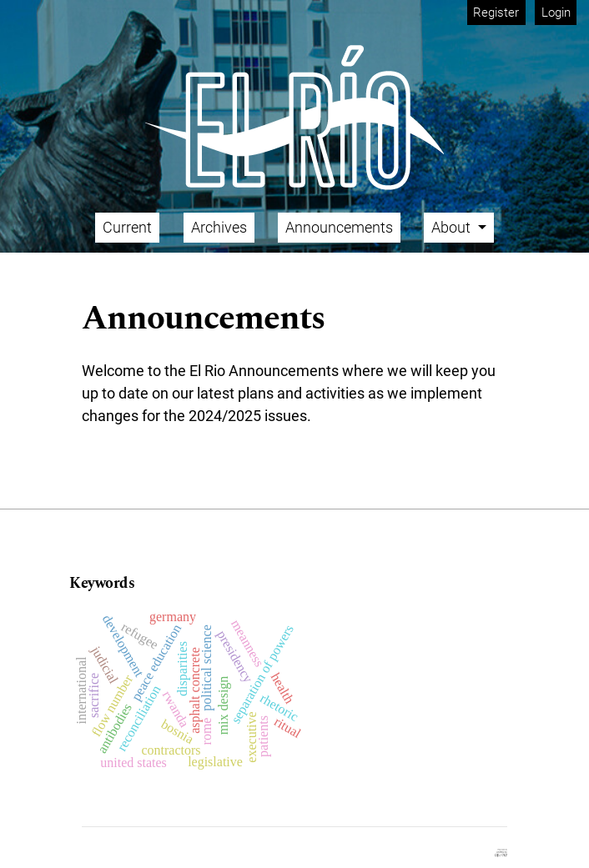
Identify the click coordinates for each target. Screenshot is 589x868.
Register (496, 13)
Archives (219, 227)
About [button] (453, 227)
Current (127, 227)
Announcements (339, 227)
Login (556, 13)
